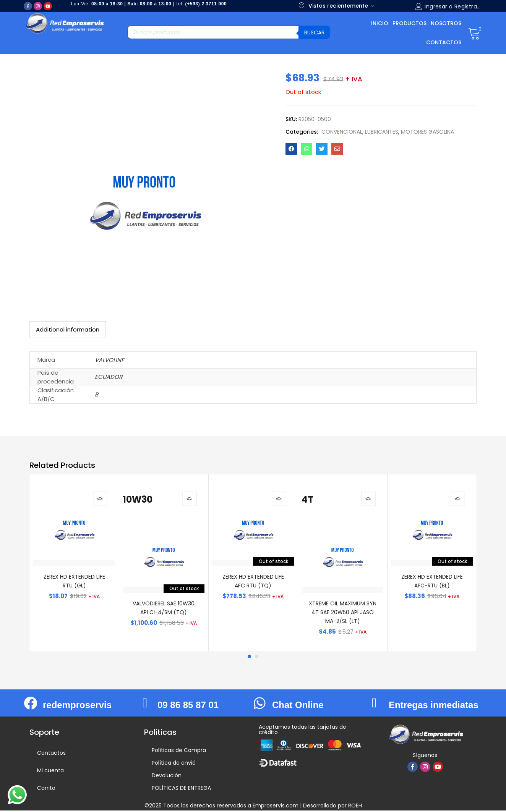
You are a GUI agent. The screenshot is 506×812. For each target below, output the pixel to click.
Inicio (380, 23)
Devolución (167, 777)
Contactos (444, 42)
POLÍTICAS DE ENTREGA (181, 789)
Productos (410, 23)
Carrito (46, 789)
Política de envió (174, 764)
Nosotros (446, 23)
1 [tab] (249, 658)
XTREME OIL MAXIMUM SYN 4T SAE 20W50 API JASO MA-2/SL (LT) (343, 614)
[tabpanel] (74, 564)
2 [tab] (257, 658)
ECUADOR (109, 377)
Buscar (314, 32)
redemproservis (77, 707)
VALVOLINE (109, 360)
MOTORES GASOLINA (427, 132)
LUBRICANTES (382, 132)
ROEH (355, 807)
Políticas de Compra (179, 752)
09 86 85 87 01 (188, 707)
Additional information (68, 329)
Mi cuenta (50, 772)
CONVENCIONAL (342, 132)
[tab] (68, 330)
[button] (474, 33)
